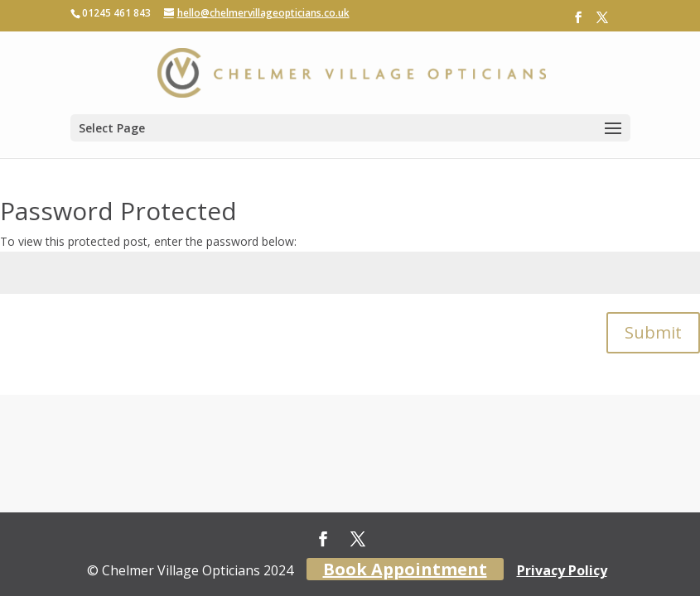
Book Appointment (405, 569)
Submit (653, 332)
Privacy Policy (562, 570)
